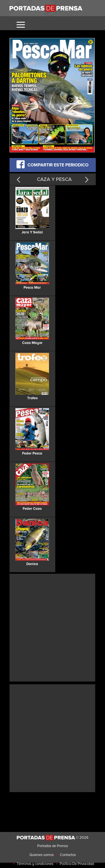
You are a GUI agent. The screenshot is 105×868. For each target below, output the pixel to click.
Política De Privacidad (77, 864)
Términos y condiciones (35, 864)
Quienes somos (42, 855)
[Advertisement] (53, 627)
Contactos (68, 855)
